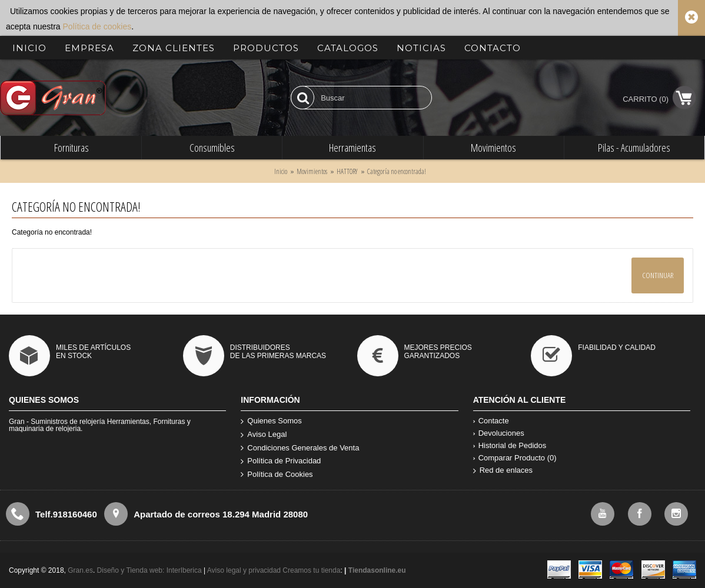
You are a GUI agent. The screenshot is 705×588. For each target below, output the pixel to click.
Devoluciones (499, 433)
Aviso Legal (264, 435)
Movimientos (312, 171)
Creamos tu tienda (311, 570)
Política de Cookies (277, 475)
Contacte (491, 421)
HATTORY (347, 171)
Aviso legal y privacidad (245, 570)
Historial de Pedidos (510, 445)
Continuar (658, 275)
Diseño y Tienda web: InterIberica (149, 570)
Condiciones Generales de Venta (300, 448)
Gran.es (80, 570)
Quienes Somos (271, 421)
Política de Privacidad (281, 461)
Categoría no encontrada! (397, 171)
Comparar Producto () (515, 458)
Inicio (281, 171)
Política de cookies (97, 26)
